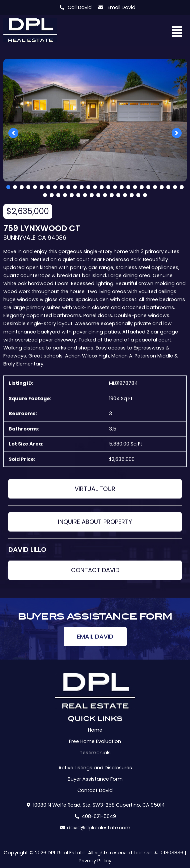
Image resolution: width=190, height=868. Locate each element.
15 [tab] (102, 187)
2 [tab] (15, 187)
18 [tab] (122, 187)
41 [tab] (132, 195)
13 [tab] (88, 187)
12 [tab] (82, 187)
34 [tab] (85, 195)
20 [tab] (135, 187)
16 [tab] (108, 187)
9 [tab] (62, 187)
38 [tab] (112, 195)
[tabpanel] (95, 120)
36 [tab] (98, 195)
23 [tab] (155, 187)
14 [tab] (95, 187)
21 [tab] (142, 187)
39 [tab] (118, 195)
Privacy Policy (95, 860)
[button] (177, 32)
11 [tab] (75, 187)
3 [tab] (22, 187)
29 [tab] (52, 195)
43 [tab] (145, 195)
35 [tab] (92, 195)
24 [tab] (162, 187)
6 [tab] (42, 187)
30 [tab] (58, 195)
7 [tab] (48, 187)
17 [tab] (115, 187)
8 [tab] (55, 187)
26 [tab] (175, 187)
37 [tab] (105, 195)
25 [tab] (168, 187)
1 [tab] (8, 187)
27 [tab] (182, 187)
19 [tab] (128, 187)
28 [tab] (45, 195)
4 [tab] (28, 187)
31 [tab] (65, 195)
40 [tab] (125, 195)
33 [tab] (78, 195)
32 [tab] (72, 195)
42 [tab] (138, 195)
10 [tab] (68, 187)
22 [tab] (148, 187)
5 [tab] (35, 187)
